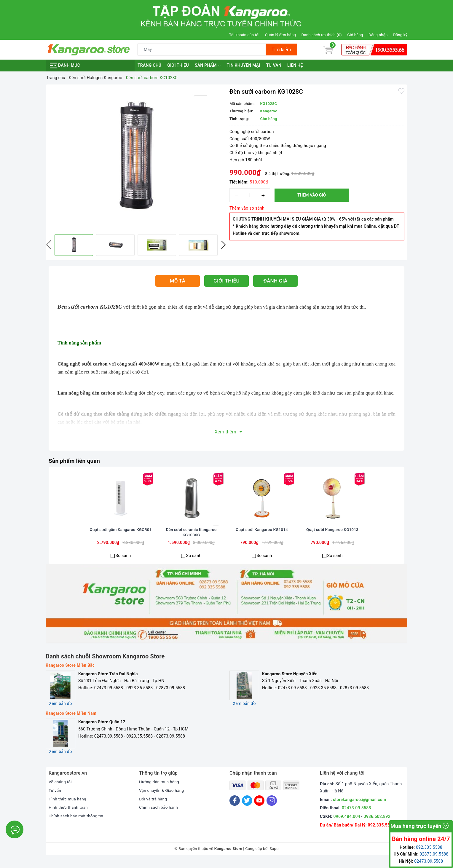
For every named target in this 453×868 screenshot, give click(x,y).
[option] (136, 159)
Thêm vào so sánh (247, 208)
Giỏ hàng (355, 35)
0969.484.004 (347, 824)
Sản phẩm (208, 66)
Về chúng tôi (60, 789)
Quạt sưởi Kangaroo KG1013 (332, 537)
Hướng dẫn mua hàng (160, 789)
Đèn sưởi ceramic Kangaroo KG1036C (191, 540)
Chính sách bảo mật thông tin (77, 823)
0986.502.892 (377, 824)
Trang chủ (149, 65)
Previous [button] (49, 245)
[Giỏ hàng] (328, 50)
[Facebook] (235, 808)
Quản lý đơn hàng (280, 35)
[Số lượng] (250, 195)
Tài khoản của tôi (244, 35)
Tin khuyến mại (244, 65)
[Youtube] (259, 808)
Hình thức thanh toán (69, 815)
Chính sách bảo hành (159, 815)
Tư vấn (274, 65)
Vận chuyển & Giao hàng (162, 797)
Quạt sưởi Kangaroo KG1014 (262, 537)
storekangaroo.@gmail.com (359, 807)
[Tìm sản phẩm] (202, 50)
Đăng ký (400, 35)
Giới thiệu (178, 65)
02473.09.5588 (357, 815)
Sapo (274, 856)
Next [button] (224, 245)
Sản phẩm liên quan (75, 461)
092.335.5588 (381, 832)
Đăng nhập (378, 35)
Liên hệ (295, 65)
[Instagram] (272, 808)
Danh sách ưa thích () (322, 35)
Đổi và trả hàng (153, 806)
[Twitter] (247, 808)
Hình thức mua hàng (68, 806)
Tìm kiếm (281, 50)
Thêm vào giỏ (312, 195)
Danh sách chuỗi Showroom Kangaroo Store (105, 663)
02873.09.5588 (434, 854)
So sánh (123, 563)
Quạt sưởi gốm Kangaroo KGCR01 (121, 537)
